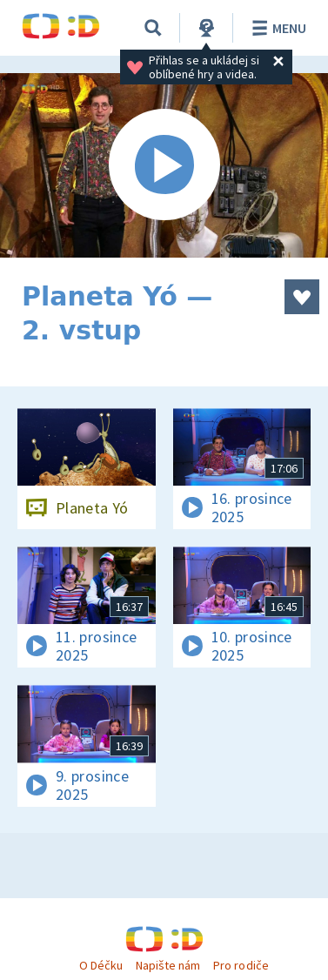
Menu (276, 28)
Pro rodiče (241, 965)
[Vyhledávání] (153, 28)
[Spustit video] (164, 165)
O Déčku (101, 965)
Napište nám (168, 965)
